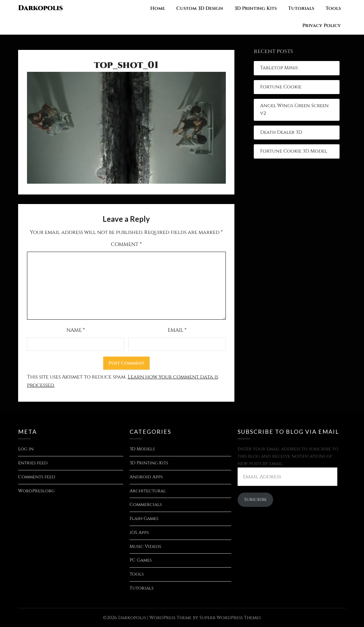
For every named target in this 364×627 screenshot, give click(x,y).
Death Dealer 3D (281, 132)
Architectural (148, 491)
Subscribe (256, 499)
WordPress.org (36, 491)
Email (177, 330)
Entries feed (33, 463)
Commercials (146, 504)
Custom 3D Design (200, 8)
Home (158, 8)
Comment (126, 244)
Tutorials (301, 8)
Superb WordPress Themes (230, 618)
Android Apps (146, 477)
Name (76, 330)
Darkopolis (40, 8)
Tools (333, 8)
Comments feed (37, 477)
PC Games (141, 560)
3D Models (142, 449)
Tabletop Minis (279, 68)
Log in (26, 449)
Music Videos (145, 546)
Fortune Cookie (281, 87)
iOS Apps (139, 532)
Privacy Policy (322, 26)
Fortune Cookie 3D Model (294, 151)
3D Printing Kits (256, 8)
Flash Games (144, 518)
